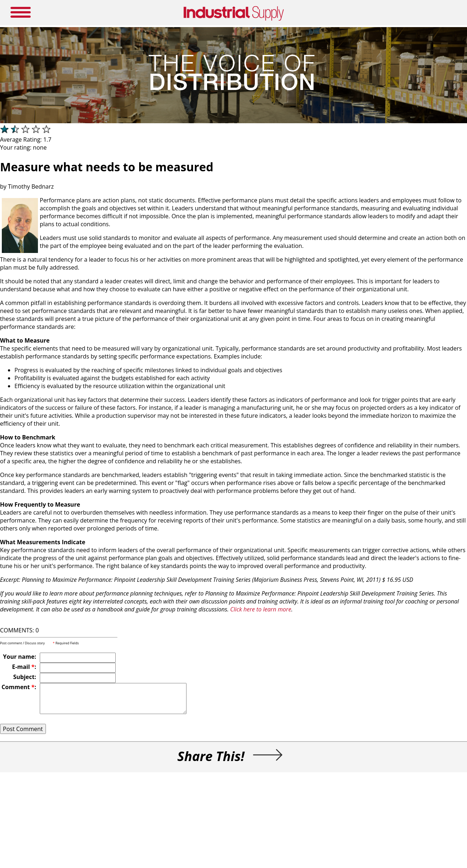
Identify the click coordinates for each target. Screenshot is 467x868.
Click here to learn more (261, 609)
